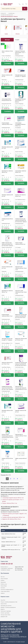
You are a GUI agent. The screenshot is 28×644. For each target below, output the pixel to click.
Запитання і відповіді (6, 611)
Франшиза (3, 582)
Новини (3, 580)
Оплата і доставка (5, 613)
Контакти (3, 588)
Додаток (3, 609)
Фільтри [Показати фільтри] (7, 40)
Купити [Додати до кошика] (7, 64)
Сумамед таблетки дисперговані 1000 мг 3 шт (14, 517)
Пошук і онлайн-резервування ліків (9, 602)
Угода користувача (5, 591)
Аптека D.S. (3, 13)
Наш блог (3, 600)
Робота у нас (4, 584)
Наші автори (4, 586)
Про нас (3, 577)
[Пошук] (25, 9)
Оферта (3, 593)
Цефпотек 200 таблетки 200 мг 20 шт (11, 519)
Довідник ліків (4, 617)
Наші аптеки (4, 604)
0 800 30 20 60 (7, 564)
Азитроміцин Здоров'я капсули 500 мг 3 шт (13, 498)
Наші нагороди (4, 579)
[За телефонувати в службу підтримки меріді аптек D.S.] (20, 5)
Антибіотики (11, 13)
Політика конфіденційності (7, 590)
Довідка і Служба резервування (8, 607)
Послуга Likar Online (6, 615)
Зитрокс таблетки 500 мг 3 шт (10, 503)
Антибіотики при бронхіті (7, 15)
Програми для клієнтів (6, 606)
